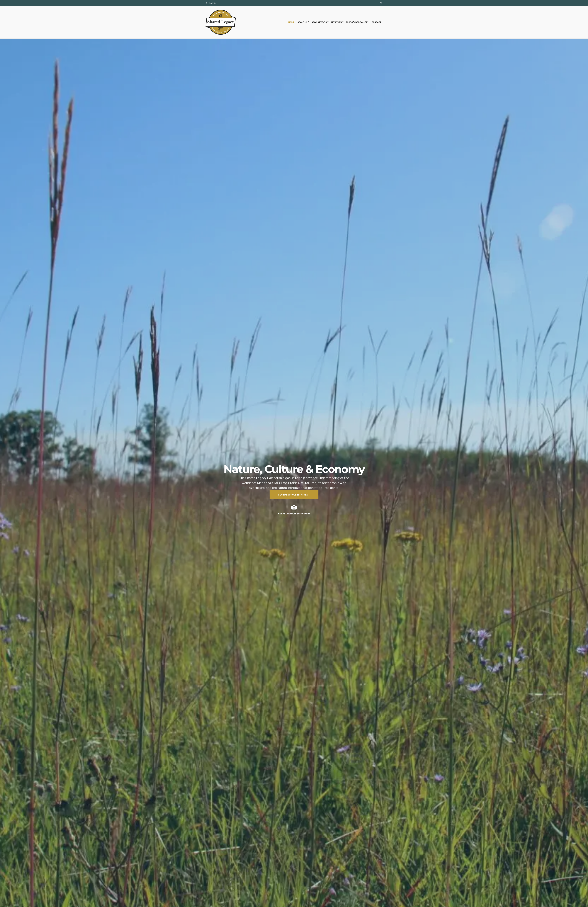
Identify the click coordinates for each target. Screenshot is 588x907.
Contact (376, 22)
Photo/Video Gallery (357, 22)
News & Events (319, 22)
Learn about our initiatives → (294, 495)
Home (291, 22)
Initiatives (336, 22)
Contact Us (211, 3)
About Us (302, 22)
